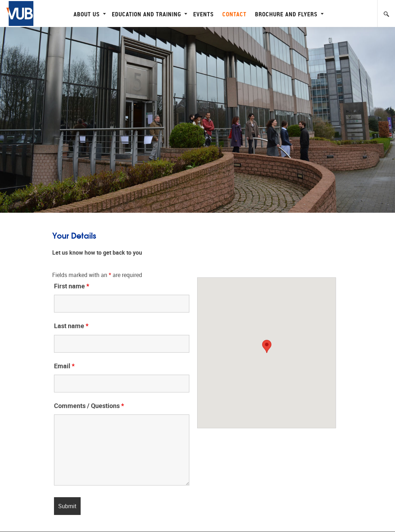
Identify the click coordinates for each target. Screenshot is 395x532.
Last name (71, 326)
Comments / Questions (89, 406)
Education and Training (149, 14)
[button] (267, 346)
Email (64, 366)
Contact (234, 14)
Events (204, 14)
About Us (89, 14)
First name (72, 286)
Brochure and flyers (288, 14)
